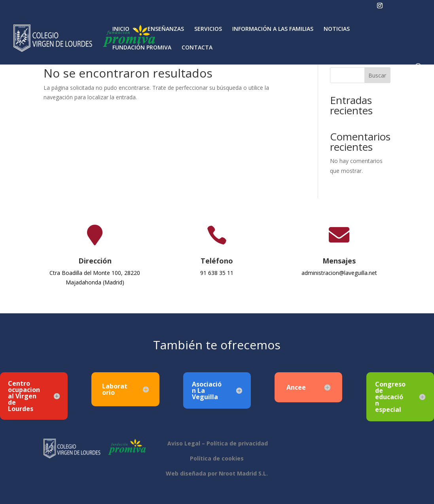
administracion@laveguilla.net (339, 273)
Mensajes (339, 261)
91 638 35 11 (217, 273)
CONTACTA (197, 48)
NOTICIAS (337, 29)
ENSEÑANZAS (166, 29)
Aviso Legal (183, 443)
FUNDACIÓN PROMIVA (142, 48)
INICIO (121, 29)
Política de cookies (217, 458)
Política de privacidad (237, 443)
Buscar (377, 75)
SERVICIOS (208, 29)
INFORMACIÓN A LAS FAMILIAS (273, 29)
